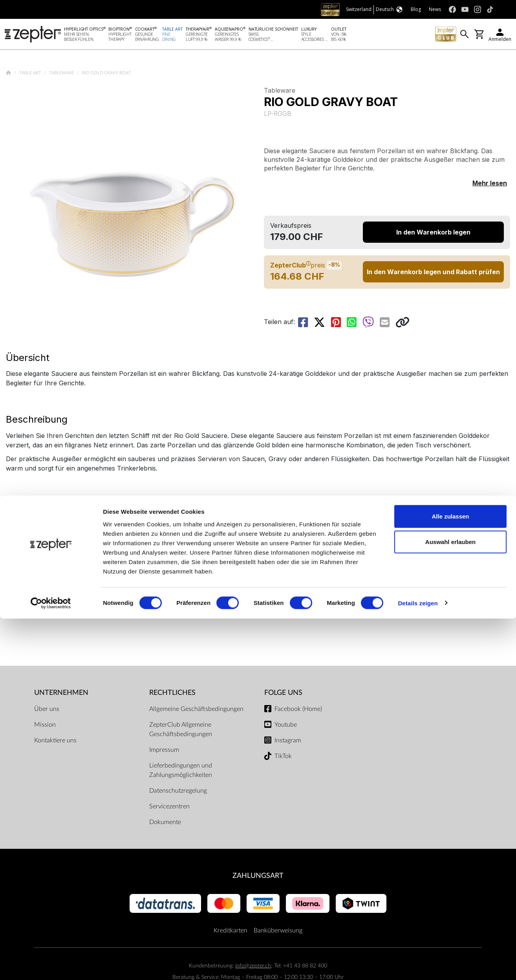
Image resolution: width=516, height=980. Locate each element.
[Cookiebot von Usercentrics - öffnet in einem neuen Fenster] (51, 965)
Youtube (286, 726)
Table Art (31, 74)
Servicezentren (169, 808)
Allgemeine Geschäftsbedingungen (196, 711)
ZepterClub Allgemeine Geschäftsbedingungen (181, 731)
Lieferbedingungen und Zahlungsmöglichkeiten (181, 772)
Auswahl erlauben (450, 904)
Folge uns (283, 694)
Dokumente (165, 824)
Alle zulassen (450, 878)
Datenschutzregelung (178, 792)
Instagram (288, 742)
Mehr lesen (490, 185)
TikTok (283, 758)
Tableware (62, 74)
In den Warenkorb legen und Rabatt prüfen (433, 273)
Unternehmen (61, 694)
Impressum (164, 751)
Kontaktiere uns (55, 742)
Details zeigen (418, 964)
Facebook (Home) (298, 711)
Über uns (47, 711)
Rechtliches (172, 694)
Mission (45, 726)
